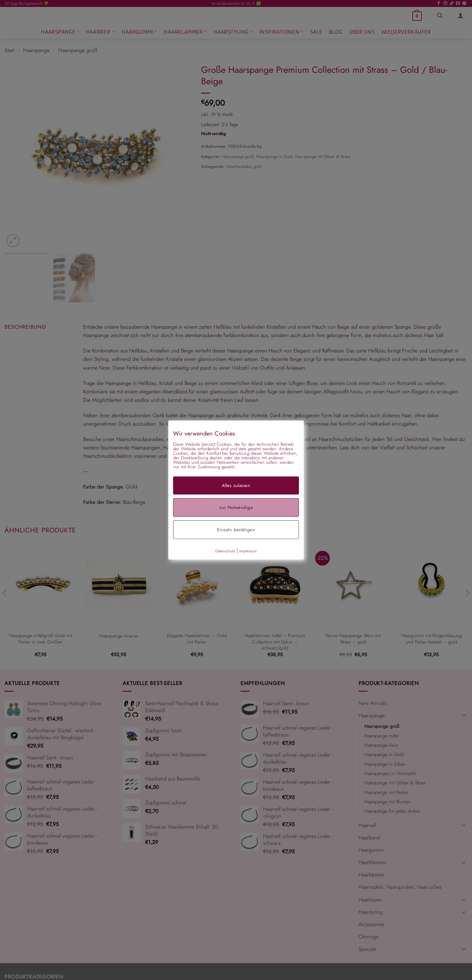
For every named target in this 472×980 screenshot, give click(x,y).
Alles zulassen (236, 485)
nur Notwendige (236, 507)
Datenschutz (225, 551)
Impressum (248, 551)
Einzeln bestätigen (236, 530)
